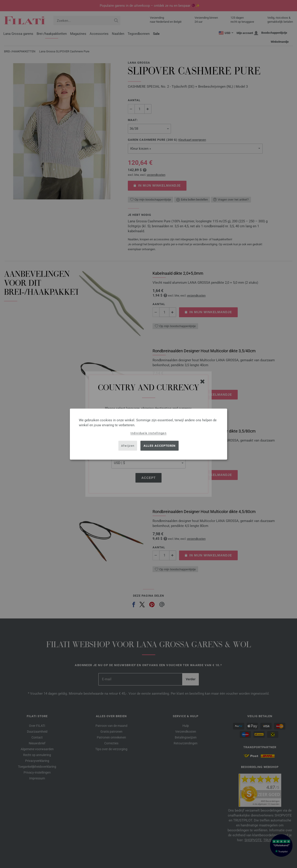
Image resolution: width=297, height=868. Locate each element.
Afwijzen (128, 446)
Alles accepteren (160, 446)
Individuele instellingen (148, 433)
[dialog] (148, 434)
